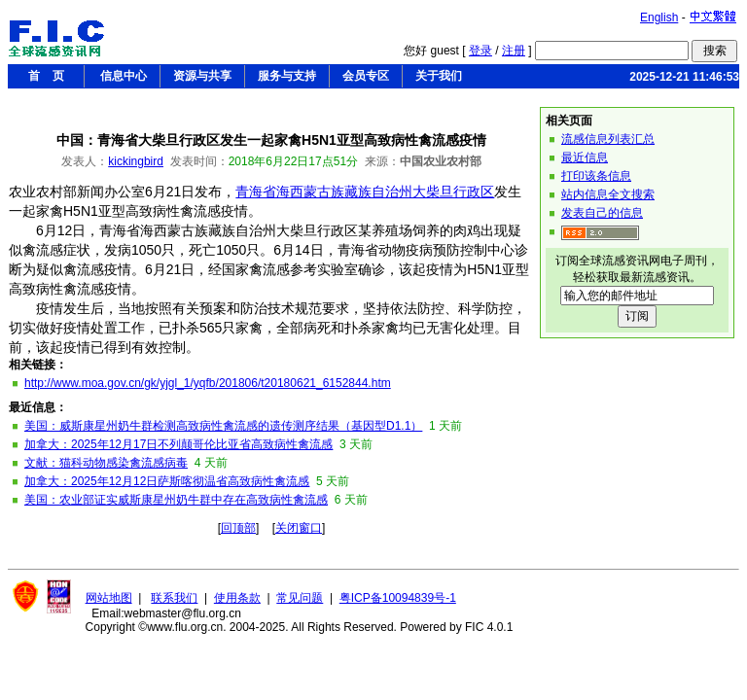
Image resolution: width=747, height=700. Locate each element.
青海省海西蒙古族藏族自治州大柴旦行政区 (365, 192)
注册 (514, 51)
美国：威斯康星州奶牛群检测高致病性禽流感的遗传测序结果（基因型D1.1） (223, 426)
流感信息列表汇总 (608, 139)
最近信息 (585, 157)
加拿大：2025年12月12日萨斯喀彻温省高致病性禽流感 (167, 481)
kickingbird (136, 161)
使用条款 (237, 598)
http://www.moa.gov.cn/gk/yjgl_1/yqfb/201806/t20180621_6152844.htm (208, 383)
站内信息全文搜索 (608, 194)
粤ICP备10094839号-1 (398, 598)
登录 (480, 51)
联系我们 (174, 598)
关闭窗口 (299, 528)
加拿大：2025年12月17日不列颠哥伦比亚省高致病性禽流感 (178, 444)
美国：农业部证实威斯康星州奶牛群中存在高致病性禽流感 (176, 500)
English (659, 17)
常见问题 (300, 598)
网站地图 (109, 598)
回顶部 (238, 528)
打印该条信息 (596, 176)
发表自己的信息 (602, 213)
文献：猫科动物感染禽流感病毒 (106, 463)
